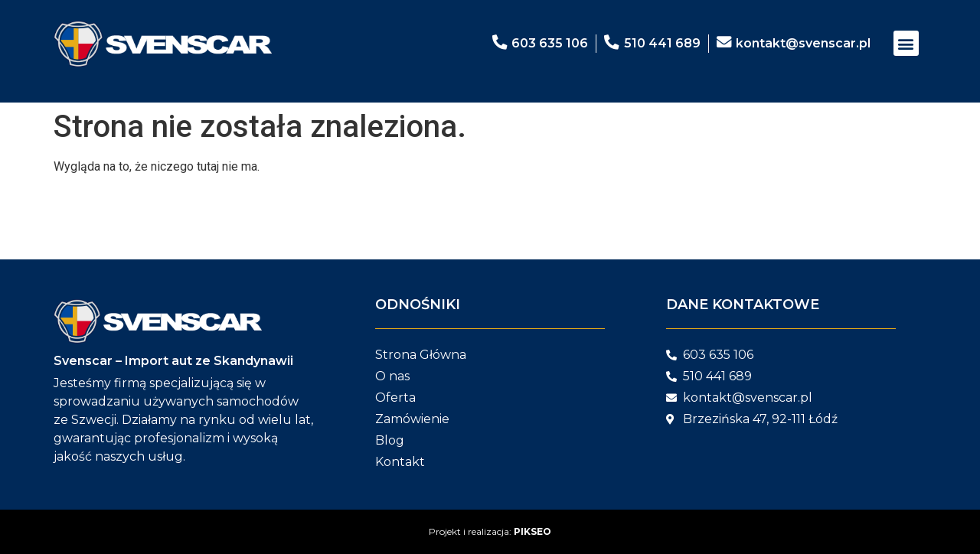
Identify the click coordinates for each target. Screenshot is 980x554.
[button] (906, 43)
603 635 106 (549, 43)
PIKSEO (532, 531)
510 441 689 (661, 43)
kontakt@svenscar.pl (803, 43)
